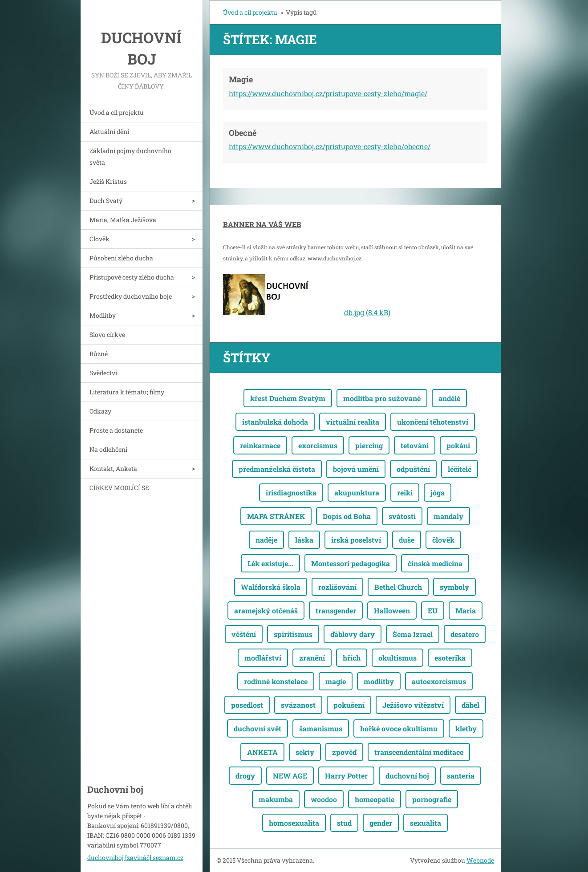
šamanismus (321, 728)
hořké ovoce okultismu (399, 728)
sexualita (426, 823)
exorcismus (318, 445)
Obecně (243, 133)
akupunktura (357, 493)
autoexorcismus (439, 681)
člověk (443, 540)
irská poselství (356, 540)
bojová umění (356, 469)
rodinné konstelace (276, 681)
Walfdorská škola (271, 587)
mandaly (448, 516)
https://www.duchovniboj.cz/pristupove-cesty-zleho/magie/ (328, 93)
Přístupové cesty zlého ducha (132, 277)
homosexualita (294, 823)
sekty (305, 752)
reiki (405, 493)
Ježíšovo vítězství (413, 705)
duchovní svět (258, 728)
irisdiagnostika (291, 493)
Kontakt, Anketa (113, 468)
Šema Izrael (413, 634)
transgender (336, 610)
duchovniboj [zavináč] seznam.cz (135, 858)
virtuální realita (353, 422)
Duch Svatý (106, 201)
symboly (454, 587)
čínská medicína (435, 563)
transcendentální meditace (419, 752)
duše (407, 540)
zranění (312, 658)
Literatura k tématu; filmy (127, 392)
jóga (438, 493)
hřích (352, 658)
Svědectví (103, 373)
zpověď (344, 752)
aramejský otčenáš (266, 610)
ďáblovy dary (353, 634)
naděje (266, 540)
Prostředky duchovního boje (131, 296)
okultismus (397, 658)
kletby (466, 728)
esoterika (450, 658)
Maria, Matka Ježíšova (123, 220)
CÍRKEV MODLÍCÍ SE (119, 488)
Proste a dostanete (116, 430)
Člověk (99, 239)
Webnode (480, 860)
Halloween (392, 610)
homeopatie (375, 799)
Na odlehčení (108, 449)
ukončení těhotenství (433, 422)
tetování (415, 445)
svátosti (402, 516)
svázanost (298, 705)
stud (344, 823)
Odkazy (100, 411)
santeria (461, 776)
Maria (466, 610)
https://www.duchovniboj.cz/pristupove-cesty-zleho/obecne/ (330, 146)
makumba (276, 799)
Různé (99, 354)
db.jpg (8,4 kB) (367, 312)
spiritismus (293, 634)
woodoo (324, 799)
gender (381, 823)
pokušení (349, 705)
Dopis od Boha (347, 516)
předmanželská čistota (277, 469)
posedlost (247, 705)
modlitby (379, 681)
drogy (245, 776)
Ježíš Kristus (108, 181)
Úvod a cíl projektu (117, 112)
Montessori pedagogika (351, 563)
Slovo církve (107, 335)
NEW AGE (290, 776)
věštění (244, 634)
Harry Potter (346, 776)
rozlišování (337, 587)
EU (433, 610)
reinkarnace (260, 445)
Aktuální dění (109, 132)
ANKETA (262, 752)
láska (304, 540)
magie (336, 681)
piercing (369, 445)
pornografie (432, 799)
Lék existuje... (270, 563)
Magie (241, 79)
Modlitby (103, 315)
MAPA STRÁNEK (276, 516)
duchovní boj (407, 776)
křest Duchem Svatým (288, 398)
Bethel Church (398, 587)
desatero (465, 634)
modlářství (263, 658)
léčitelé (460, 469)
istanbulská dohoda (275, 422)
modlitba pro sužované (382, 398)
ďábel (470, 705)
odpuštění (413, 469)
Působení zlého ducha (121, 258)
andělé (449, 398)
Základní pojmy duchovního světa (130, 156)
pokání (458, 445)
